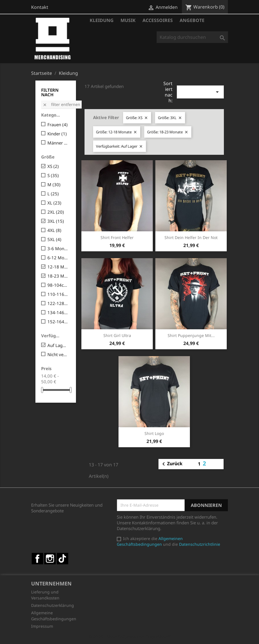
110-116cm (58, 294)
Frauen (58, 125)
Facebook (37, 559)
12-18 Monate (58, 267)
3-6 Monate (58, 248)
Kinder (57, 134)
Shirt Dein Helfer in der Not (191, 237)
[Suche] (192, 37)
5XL (54, 239)
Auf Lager (58, 345)
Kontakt (40, 7)
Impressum (42, 626)
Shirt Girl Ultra (117, 335)
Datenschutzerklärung (53, 605)
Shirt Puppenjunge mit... (191, 335)
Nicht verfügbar (58, 354)
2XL (56, 212)
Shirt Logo (154, 433)
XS (53, 166)
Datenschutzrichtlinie (200, 544)
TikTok (63, 559)
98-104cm (58, 285)
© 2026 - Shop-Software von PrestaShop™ (130, 637)
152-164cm (58, 322)
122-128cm (58, 303)
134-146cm (58, 312)
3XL (56, 221)
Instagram (50, 559)
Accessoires (158, 20)
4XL (54, 230)
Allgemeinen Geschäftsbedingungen (150, 541)
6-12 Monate (58, 258)
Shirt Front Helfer (117, 237)
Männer (58, 143)
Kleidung (102, 20)
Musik (128, 20)
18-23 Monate (58, 276)
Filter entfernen (61, 104)
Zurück (171, 464)
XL (54, 203)
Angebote (192, 20)
